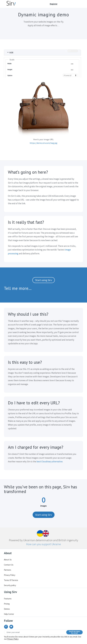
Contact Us (9, 565)
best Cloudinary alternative (50, 462)
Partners (8, 570)
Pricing (7, 604)
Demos (7, 609)
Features (8, 599)
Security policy (10, 585)
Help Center (9, 614)
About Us (8, 560)
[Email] (44, 632)
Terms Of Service (11, 580)
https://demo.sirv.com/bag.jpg (43, 143)
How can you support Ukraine (43, 544)
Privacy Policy (10, 575)
